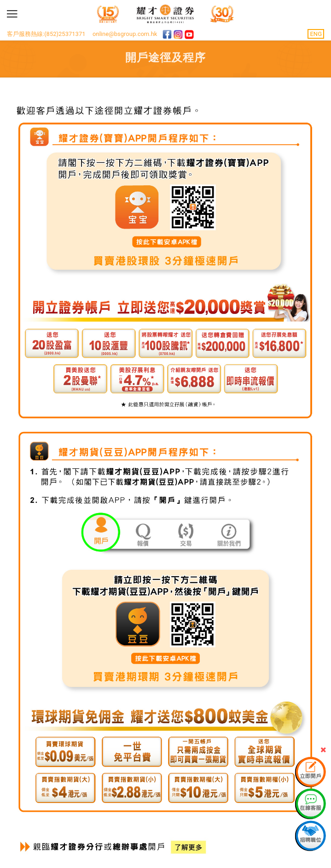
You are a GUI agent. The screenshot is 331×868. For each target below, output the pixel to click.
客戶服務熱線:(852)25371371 (46, 34)
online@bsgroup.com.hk (125, 34)
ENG (316, 34)
